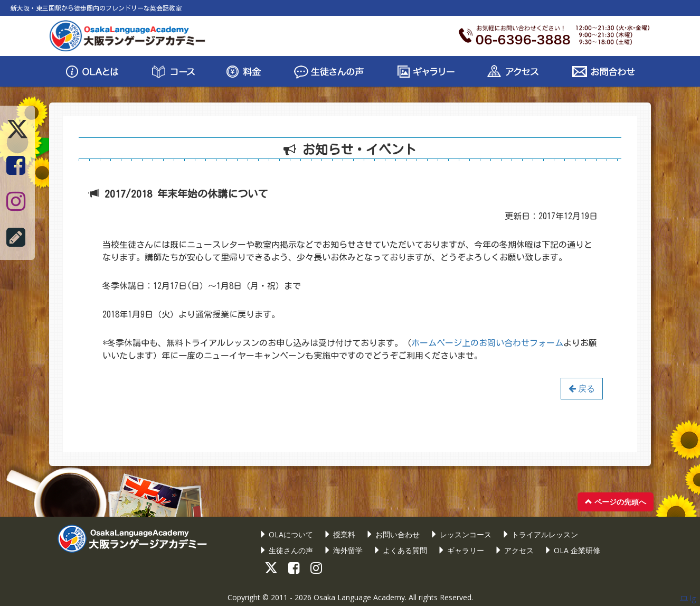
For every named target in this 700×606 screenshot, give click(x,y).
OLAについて (286, 534)
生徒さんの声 (286, 550)
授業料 (339, 534)
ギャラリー (461, 550)
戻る (582, 388)
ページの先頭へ (616, 502)
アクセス (514, 550)
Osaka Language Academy (359, 597)
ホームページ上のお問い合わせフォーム (487, 343)
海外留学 (343, 550)
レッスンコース (461, 534)
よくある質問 (400, 550)
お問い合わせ (393, 534)
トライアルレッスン (540, 534)
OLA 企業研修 (572, 550)
